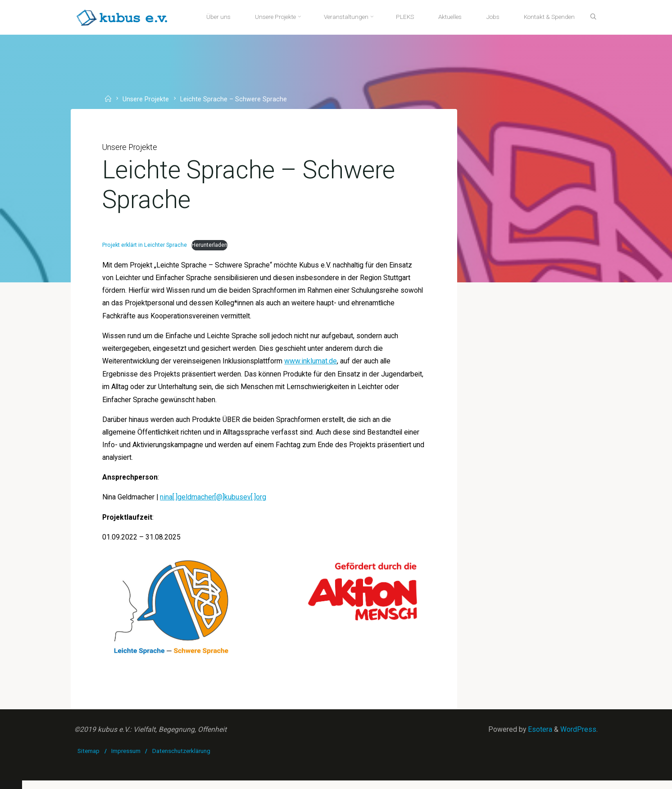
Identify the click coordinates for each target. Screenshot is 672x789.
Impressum (126, 759)
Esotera (539, 738)
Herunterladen (211, 247)
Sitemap (89, 759)
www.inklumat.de (315, 365)
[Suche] (591, 17)
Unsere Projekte (147, 99)
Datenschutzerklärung (181, 759)
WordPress (578, 738)
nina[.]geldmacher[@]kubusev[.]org (215, 503)
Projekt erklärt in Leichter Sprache (146, 247)
